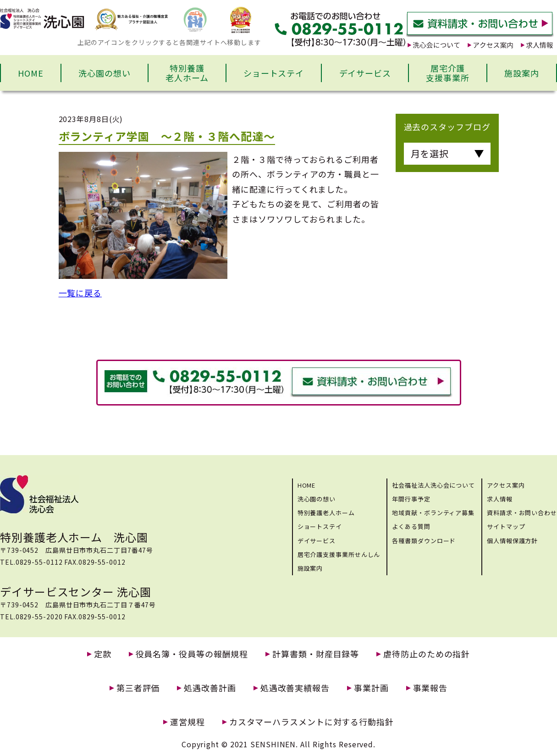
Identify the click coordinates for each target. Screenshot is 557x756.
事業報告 (430, 688)
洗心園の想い (104, 73)
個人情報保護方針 (512, 541)
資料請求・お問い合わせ (522, 513)
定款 (103, 654)
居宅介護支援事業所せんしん (339, 554)
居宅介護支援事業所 (448, 73)
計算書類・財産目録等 (316, 654)
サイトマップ (506, 526)
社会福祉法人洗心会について (433, 485)
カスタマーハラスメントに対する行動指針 (312, 722)
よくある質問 (411, 526)
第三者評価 (138, 688)
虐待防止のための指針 (427, 654)
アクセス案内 (506, 485)
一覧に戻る (80, 293)
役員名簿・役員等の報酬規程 (192, 654)
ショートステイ (274, 73)
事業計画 (371, 688)
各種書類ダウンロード (424, 541)
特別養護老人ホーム (187, 73)
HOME (31, 73)
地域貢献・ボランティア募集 (433, 513)
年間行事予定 (411, 499)
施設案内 (522, 73)
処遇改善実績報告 (295, 688)
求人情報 (500, 499)
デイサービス (365, 73)
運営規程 (188, 722)
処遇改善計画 (210, 688)
